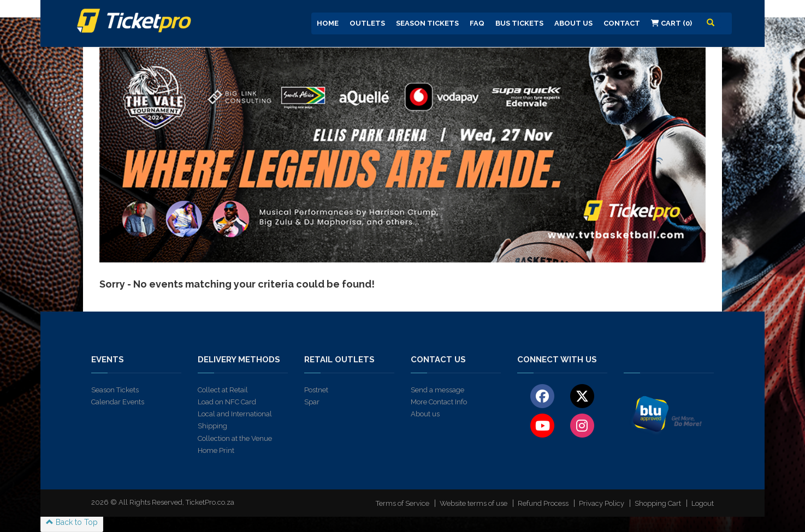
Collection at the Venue (235, 438)
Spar (312, 402)
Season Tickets (427, 23)
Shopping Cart (658, 503)
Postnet (316, 390)
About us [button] (573, 23)
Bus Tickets (519, 23)
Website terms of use (473, 503)
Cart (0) (671, 23)
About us (425, 414)
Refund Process (543, 503)
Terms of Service (402, 503)
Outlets (367, 23)
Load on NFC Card (227, 402)
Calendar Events (118, 402)
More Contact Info (439, 402)
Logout (703, 503)
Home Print (216, 450)
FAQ (477, 23)
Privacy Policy (602, 503)
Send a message (437, 390)
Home (328, 23)
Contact (622, 23)
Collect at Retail (223, 390)
